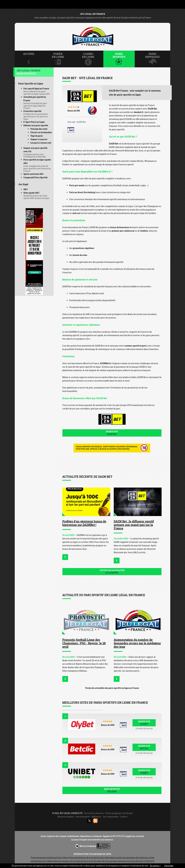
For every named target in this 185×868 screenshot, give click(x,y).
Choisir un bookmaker (41, 132)
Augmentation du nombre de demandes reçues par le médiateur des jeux (137, 643)
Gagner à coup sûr (39, 139)
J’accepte (169, 866)
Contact (124, 817)
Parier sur (112, 433)
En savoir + (155, 866)
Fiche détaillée (144, 729)
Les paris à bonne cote (41, 143)
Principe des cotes (39, 129)
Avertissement (83, 817)
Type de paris (37, 136)
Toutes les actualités (112, 572)
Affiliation (96, 817)
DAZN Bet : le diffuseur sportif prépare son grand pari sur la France (134, 525)
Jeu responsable (110, 817)
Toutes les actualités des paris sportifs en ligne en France (112, 688)
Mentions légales (66, 817)
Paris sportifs (112, 790)
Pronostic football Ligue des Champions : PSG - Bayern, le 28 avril (84, 643)
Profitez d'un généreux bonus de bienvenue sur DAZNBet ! (84, 523)
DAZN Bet (81, 122)
